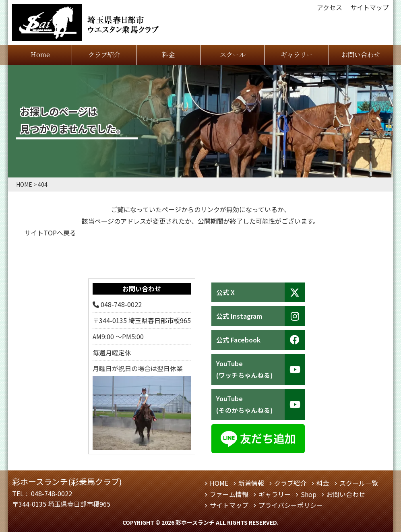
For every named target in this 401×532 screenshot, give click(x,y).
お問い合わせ (361, 55)
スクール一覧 (359, 483)
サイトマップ (370, 7)
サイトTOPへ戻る (50, 233)
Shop (309, 494)
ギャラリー (297, 55)
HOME (219, 483)
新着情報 (251, 483)
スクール (233, 55)
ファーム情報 (229, 494)
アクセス (330, 7)
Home (40, 55)
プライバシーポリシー (291, 505)
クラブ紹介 (104, 55)
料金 (168, 55)
